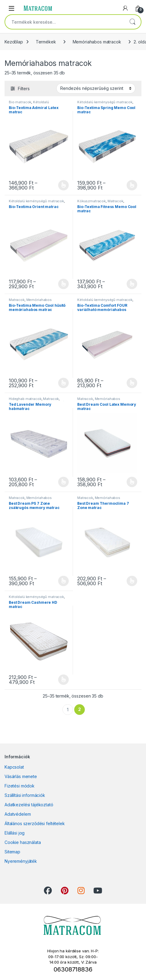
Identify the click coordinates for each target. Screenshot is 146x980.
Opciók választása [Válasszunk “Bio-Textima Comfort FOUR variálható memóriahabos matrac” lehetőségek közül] (132, 383)
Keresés (132, 22)
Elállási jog (15, 833)
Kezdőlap (14, 42)
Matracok (115, 201)
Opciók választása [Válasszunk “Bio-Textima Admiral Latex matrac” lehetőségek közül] (63, 185)
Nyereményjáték (21, 861)
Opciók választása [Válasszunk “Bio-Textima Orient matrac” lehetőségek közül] (63, 284)
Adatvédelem (18, 814)
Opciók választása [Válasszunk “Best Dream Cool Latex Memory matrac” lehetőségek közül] (132, 482)
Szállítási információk (25, 795)
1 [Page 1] (68, 710)
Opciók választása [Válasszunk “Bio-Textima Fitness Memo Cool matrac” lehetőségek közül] (132, 284)
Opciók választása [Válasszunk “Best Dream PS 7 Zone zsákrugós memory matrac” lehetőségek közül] (63, 581)
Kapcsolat (14, 767)
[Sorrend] (96, 88)
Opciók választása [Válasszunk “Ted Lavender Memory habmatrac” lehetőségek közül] (63, 482)
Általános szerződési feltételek (35, 823)
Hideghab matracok (25, 399)
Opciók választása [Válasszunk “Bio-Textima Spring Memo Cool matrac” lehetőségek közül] (132, 185)
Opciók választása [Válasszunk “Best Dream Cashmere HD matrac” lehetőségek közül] (63, 680)
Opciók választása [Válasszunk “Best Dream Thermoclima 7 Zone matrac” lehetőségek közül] (132, 581)
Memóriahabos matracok (97, 42)
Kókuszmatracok (91, 201)
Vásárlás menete (21, 776)
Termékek (46, 42)
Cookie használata (23, 842)
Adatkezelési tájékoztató (29, 805)
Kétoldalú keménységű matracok (29, 104)
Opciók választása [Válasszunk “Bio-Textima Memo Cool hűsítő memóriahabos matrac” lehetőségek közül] (63, 383)
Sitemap (12, 852)
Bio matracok (20, 102)
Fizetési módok (20, 786)
